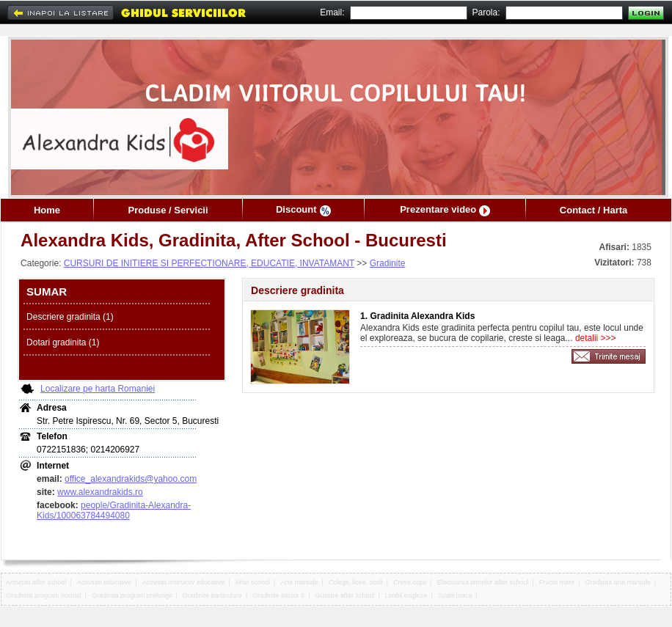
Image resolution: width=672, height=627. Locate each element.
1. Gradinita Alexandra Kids (417, 316)
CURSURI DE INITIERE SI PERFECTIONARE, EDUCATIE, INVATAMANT (209, 263)
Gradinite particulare (212, 595)
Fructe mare (557, 582)
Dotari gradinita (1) (63, 342)
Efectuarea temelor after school (482, 582)
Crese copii (410, 582)
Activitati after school (36, 582)
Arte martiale (299, 582)
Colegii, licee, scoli (356, 582)
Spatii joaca (455, 595)
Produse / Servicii (168, 210)
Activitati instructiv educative (184, 582)
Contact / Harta (594, 210)
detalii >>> (595, 338)
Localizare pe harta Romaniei (98, 389)
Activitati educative (105, 582)
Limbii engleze (406, 595)
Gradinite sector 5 (278, 595)
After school (253, 582)
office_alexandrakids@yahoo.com (131, 479)
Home (47, 210)
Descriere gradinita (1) (70, 317)
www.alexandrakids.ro (100, 492)
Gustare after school (344, 595)
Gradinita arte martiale (618, 582)
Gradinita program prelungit (132, 595)
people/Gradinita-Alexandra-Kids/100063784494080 (114, 510)
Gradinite (388, 263)
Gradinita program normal (44, 595)
